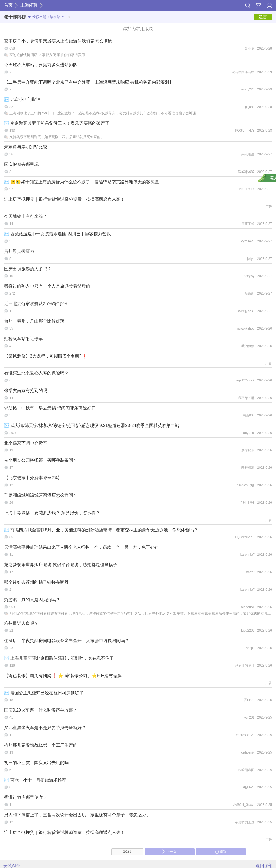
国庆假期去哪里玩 (21, 164)
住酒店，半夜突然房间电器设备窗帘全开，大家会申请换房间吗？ (67, 641)
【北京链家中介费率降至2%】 (33, 478)
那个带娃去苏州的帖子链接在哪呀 (36, 582)
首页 (8, 5)
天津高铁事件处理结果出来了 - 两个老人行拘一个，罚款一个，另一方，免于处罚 (81, 547)
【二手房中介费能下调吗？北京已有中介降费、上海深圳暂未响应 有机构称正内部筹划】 (89, 82)
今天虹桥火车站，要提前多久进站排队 (41, 65)
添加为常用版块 (138, 29)
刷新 (220, 852)
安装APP (12, 866)
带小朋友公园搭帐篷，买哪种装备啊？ (41, 460)
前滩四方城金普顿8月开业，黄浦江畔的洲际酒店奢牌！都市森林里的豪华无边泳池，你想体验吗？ (101, 530)
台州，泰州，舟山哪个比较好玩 (34, 321)
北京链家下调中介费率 (26, 443)
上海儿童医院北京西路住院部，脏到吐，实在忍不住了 (59, 658)
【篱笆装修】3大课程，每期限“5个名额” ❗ (46, 356)
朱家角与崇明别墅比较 (26, 147)
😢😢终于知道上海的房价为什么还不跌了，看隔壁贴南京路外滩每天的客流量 (82, 182)
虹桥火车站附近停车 (23, 339)
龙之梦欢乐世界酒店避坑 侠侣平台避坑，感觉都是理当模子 (61, 565)
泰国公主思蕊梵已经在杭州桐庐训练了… (46, 693)
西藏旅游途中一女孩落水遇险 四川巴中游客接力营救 (57, 234)
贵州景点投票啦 (19, 251)
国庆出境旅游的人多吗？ (28, 269)
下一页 (169, 852)
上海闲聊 (29, 5)
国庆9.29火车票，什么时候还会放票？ (41, 710)
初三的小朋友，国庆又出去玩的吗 (36, 763)
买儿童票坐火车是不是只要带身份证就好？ (45, 728)
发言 (263, 17)
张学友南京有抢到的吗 (26, 391)
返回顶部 (264, 866)
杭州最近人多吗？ (21, 623)
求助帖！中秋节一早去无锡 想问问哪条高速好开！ (52, 408)
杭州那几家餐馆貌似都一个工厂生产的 (41, 745)
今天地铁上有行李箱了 (26, 216)
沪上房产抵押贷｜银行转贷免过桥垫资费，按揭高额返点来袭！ (64, 199)
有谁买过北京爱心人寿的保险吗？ (36, 373)
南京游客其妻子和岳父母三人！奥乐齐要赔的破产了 (57, 123)
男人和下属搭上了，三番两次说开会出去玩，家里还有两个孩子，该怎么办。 (77, 815)
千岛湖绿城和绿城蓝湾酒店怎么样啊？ (41, 495)
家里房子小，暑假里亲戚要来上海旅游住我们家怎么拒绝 (58, 41)
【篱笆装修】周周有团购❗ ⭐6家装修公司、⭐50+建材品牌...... (66, 676)
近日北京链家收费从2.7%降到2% (36, 304)
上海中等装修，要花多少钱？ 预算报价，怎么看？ (52, 513)
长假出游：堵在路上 (46, 17)
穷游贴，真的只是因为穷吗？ (32, 600)
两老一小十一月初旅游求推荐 (35, 780)
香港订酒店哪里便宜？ (26, 797)
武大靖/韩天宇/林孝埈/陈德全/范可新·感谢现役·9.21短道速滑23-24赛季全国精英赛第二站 (92, 426)
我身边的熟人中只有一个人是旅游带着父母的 (47, 286)
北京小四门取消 (22, 99)
